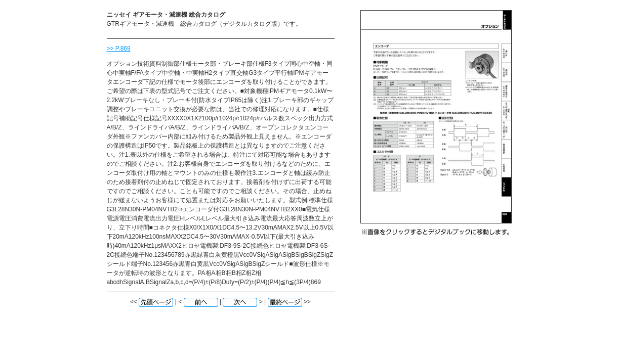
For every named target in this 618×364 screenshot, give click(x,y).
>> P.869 (119, 49)
